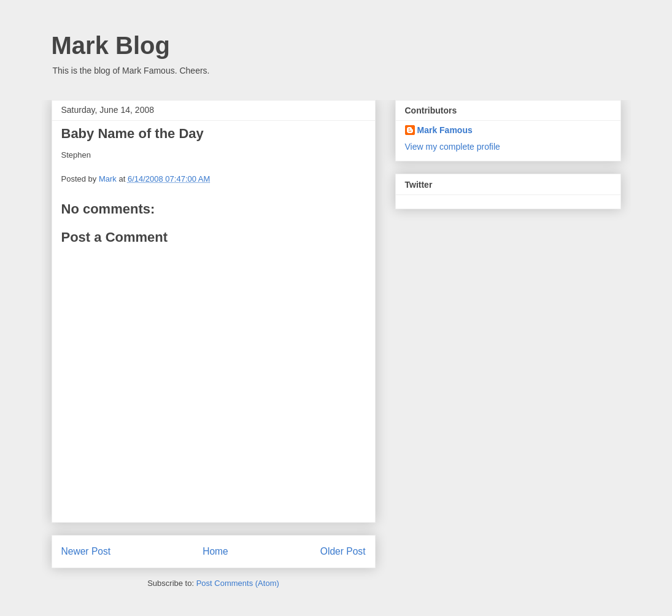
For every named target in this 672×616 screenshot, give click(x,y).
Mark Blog (111, 45)
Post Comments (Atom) (238, 583)
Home (215, 551)
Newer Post (86, 551)
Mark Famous (445, 130)
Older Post (343, 551)
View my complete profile (453, 147)
